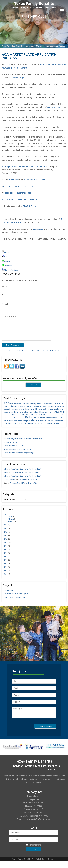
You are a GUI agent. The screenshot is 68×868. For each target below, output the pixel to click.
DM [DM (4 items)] (20, 414)
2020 (6, 544)
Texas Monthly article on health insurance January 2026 (23, 444)
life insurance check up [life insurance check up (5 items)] (14, 426)
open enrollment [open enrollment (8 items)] (57, 426)
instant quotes (54, 107)
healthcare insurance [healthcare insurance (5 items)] (19, 417)
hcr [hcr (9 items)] (59, 414)
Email (4, 295)
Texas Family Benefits (34, 4)
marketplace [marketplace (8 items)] (26, 426)
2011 (6, 575)
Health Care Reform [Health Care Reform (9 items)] (47, 417)
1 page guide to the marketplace (17, 193)
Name (4, 286)
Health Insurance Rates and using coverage (19, 458)
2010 (6, 579)
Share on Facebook (10, 270)
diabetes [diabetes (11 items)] (45, 411)
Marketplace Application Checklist (18, 186)
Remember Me (34, 851)
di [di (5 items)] (40, 411)
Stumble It (7, 261)
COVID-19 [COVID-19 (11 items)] (29, 411)
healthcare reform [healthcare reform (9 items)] (32, 417)
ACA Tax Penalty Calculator (27, 484)
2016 (6, 558)
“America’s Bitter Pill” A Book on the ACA (23, 488)
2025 (6, 530)
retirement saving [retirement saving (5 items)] (16, 428)
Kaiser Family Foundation (35, 180)
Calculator (14, 180)
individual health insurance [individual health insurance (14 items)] (34, 419)
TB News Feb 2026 (10, 447)
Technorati (7, 266)
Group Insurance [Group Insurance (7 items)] (51, 414)
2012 (6, 572)
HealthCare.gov (18, 78)
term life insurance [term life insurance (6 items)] (49, 428)
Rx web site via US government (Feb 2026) (18, 454)
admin (6, 474)
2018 (6, 551)
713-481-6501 (36, 16)
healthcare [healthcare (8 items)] (8, 417)
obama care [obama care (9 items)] (46, 425)
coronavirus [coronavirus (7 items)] (17, 411)
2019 (6, 547)
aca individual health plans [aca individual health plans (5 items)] (31, 409)
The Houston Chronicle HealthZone (14, 356)
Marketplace (38, 229)
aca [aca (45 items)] (6, 408)
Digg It (5, 252)
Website (5, 304)
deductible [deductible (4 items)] (37, 411)
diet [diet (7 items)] (54, 411)
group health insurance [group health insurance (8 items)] (36, 414)
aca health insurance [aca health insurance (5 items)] (16, 409)
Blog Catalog (8, 595)
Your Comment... (27, 330)
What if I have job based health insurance (19, 199)
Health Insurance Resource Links (15, 602)
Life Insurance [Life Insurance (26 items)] (32, 422)
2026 (6, 519)
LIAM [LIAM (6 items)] (15, 423)
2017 (6, 554)
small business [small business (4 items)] (39, 428)
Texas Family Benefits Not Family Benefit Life (26, 474)
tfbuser (8, 65)
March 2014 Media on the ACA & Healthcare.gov (49, 356)
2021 (6, 540)
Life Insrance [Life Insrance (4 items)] (20, 423)
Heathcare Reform (48, 65)
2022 (6, 537)
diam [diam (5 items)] (51, 411)
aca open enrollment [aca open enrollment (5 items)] (46, 409)
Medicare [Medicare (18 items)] (36, 425)
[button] (62, 9)
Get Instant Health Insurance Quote (16, 599)
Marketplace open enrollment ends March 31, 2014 (25, 166)
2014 (6, 565)
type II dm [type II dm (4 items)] (58, 428)
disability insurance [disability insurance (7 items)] (12, 414)
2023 (6, 533)
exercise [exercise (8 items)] (24, 414)
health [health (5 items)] (62, 414)
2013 (6, 568)
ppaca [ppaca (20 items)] (7, 428)
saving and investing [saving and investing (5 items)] (28, 428)
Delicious (6, 257)
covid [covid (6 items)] (23, 411)
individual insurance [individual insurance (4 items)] (52, 420)
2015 (6, 561)
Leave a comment (19, 68)
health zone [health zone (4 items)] (18, 420)
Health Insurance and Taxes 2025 (15, 451)
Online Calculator (10, 484)
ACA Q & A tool (30, 206)
